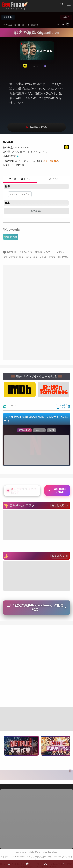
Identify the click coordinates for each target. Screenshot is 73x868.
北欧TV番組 (11, 237)
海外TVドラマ (10, 257)
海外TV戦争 (25, 257)
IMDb (37, 852)
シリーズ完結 (35, 252)
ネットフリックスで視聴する (37, 127)
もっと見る (60, 505)
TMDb (30, 852)
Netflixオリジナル (17, 252)
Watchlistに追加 (57, 490)
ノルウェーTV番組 (53, 252)
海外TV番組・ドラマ (44, 257)
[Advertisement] (36, 313)
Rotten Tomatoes (49, 852)
